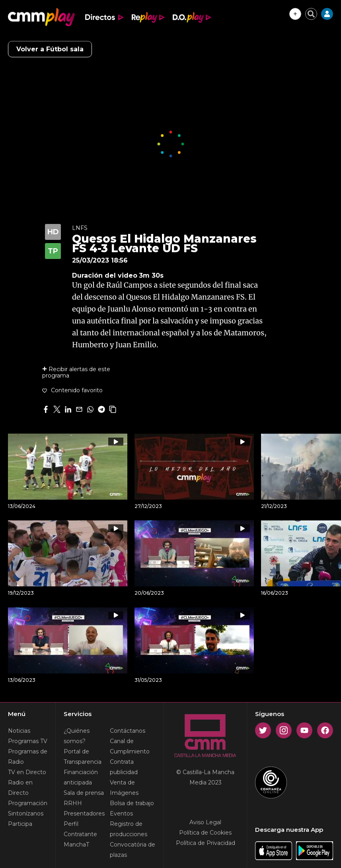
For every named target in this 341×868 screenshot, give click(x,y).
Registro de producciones (129, 829)
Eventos (121, 814)
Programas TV (28, 741)
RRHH (73, 803)
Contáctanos (128, 731)
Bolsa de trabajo (132, 803)
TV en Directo (27, 772)
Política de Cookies (205, 833)
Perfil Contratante (80, 829)
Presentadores (84, 814)
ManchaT (76, 845)
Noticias (19, 731)
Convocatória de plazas (133, 850)
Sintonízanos (26, 814)
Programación (28, 803)
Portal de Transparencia (83, 757)
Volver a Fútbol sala (50, 49)
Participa (20, 824)
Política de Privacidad (206, 843)
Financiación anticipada (81, 777)
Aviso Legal (205, 822)
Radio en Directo (20, 788)
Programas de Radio (28, 757)
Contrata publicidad (124, 767)
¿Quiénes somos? (77, 736)
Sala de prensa (84, 793)
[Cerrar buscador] (311, 14)
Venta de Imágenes (124, 788)
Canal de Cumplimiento (130, 746)
